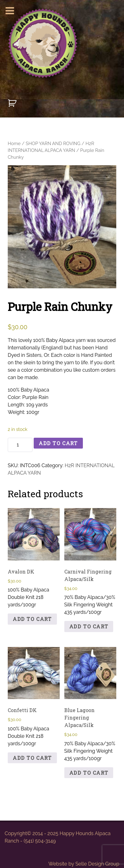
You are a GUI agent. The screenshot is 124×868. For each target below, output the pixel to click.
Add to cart (58, 443)
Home (14, 143)
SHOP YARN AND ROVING (53, 143)
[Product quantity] (20, 445)
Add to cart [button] (32, 619)
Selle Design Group (97, 864)
